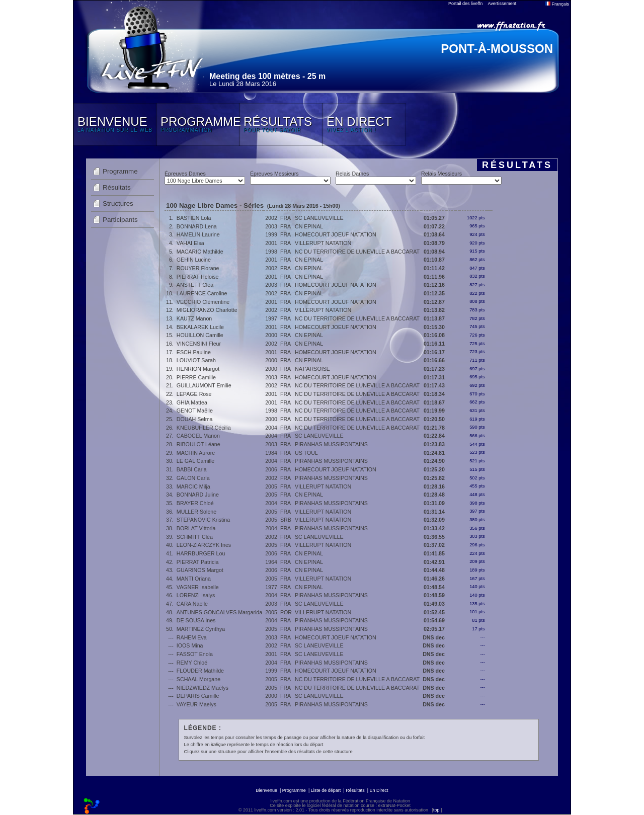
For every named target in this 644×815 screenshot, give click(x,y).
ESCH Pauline (194, 352)
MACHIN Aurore (196, 453)
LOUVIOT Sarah (196, 360)
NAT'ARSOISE (312, 369)
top (436, 810)
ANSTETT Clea (195, 285)
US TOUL (306, 453)
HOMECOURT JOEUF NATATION (336, 234)
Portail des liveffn (465, 4)
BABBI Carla (192, 469)
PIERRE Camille (196, 377)
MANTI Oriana (194, 579)
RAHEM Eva (192, 637)
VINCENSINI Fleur (199, 344)
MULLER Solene (196, 512)
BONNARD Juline (198, 495)
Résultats (117, 187)
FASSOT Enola (195, 654)
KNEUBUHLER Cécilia (204, 428)
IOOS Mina (190, 645)
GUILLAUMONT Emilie (204, 385)
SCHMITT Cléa (195, 537)
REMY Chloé (192, 663)
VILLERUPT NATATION (323, 243)
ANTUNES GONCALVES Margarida (219, 612)
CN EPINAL (309, 226)
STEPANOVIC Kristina (203, 520)
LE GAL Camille (195, 461)
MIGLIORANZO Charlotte (207, 310)
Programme (120, 171)
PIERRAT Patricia (198, 562)
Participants (120, 220)
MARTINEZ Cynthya (201, 629)
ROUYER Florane (198, 268)
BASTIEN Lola (194, 218)
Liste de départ (326, 790)
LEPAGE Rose (194, 394)
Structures (118, 203)
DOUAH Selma (195, 419)
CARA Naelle (192, 604)
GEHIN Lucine (194, 260)
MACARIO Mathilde (200, 252)
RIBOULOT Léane (198, 444)
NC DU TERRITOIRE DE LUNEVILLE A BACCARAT (357, 252)
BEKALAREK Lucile (200, 327)
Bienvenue (266, 790)
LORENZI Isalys (196, 595)
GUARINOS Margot (200, 570)
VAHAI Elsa (190, 243)
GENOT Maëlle (195, 411)
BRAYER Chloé (195, 503)
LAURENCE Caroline (202, 293)
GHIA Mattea (192, 402)
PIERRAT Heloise (198, 277)
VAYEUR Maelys (196, 704)
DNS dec (434, 637)
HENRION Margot (198, 369)
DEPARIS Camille (198, 696)
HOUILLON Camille (200, 335)
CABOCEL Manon (198, 436)
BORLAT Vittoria (196, 528)
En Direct (379, 790)
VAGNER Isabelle (198, 587)
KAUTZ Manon (194, 318)
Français (557, 4)
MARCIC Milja (193, 486)
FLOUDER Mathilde (200, 671)
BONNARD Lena (197, 226)
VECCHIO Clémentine (203, 302)
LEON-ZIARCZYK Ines (204, 545)
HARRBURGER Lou (201, 553)
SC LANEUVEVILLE (319, 218)
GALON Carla (193, 478)
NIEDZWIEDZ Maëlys (203, 688)
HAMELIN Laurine (198, 234)
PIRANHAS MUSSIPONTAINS (331, 444)
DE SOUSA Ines (196, 620)
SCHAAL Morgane (198, 679)
